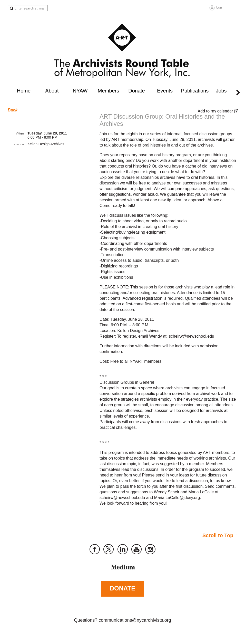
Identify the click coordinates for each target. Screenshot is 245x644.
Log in (221, 7)
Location (18, 144)
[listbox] (219, 111)
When (20, 133)
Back (13, 110)
